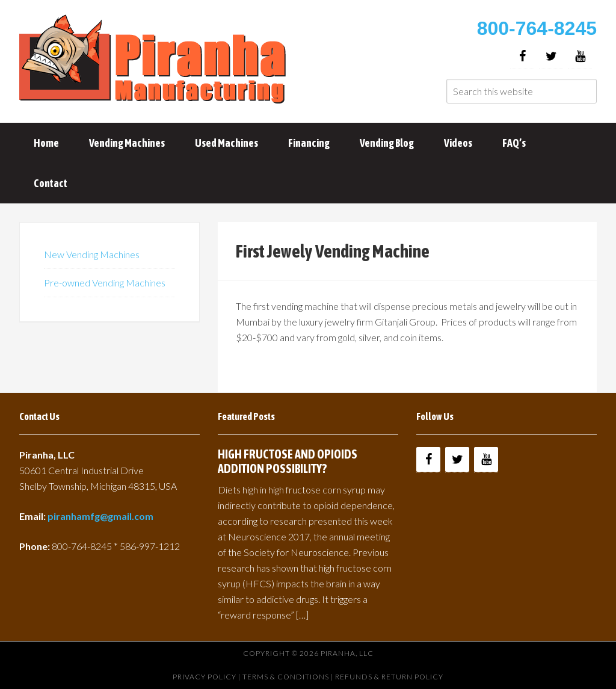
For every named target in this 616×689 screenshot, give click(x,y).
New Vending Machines (92, 254)
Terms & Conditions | (289, 677)
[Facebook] (522, 56)
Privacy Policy (205, 677)
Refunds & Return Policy (389, 677)
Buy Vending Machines (155, 60)
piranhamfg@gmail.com (100, 516)
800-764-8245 (537, 28)
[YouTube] (580, 56)
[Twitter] (551, 56)
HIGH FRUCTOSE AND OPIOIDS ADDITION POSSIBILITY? (288, 461)
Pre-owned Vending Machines (105, 283)
